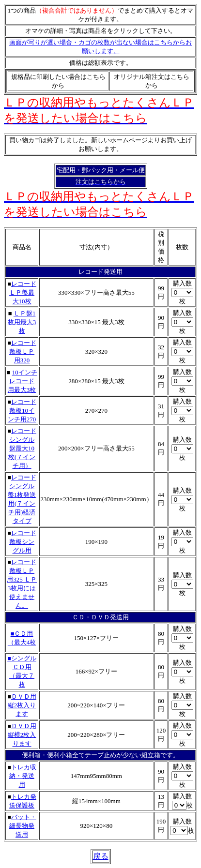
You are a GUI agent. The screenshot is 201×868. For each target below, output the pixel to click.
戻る (101, 856)
